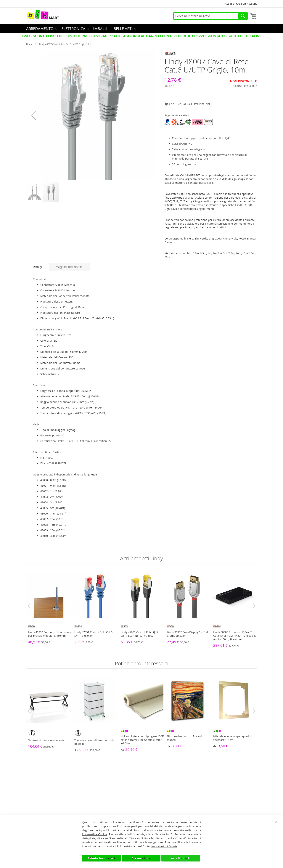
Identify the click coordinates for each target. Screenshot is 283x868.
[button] (34, 116)
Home (29, 44)
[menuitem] (41, 29)
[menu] (141, 29)
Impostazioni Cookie (164, 846)
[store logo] (43, 15)
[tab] (38, 267)
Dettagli (38, 267)
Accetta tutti (181, 858)
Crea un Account (246, 4)
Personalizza (141, 858)
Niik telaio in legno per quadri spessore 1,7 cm (232, 738)
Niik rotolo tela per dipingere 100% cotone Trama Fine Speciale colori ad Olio (142, 740)
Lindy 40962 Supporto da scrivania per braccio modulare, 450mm (50, 634)
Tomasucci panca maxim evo (46, 740)
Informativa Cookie (94, 834)
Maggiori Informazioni (70, 267)
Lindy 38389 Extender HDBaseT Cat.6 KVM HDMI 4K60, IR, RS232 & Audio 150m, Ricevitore (234, 636)
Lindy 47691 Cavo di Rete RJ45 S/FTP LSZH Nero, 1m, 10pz (139, 634)
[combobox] (210, 16)
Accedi (228, 4)
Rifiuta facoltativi (101, 858)
